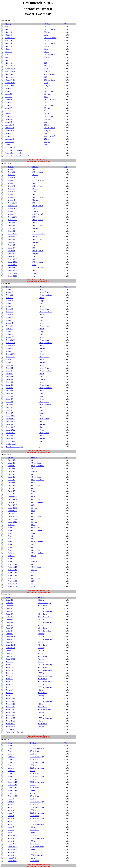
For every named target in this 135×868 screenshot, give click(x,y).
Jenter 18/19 (10, 125)
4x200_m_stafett (50, 38)
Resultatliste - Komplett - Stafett (17, 156)
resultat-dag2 (11, 444)
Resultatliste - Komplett (14, 153)
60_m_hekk (43, 606)
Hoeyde (47, 32)
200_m (47, 26)
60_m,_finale (44, 292)
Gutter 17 (9, 52)
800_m (42, 298)
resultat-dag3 (10, 147)
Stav (46, 97)
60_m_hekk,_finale (45, 617)
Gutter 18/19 (10, 63)
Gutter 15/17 (10, 38)
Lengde (47, 71)
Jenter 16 (9, 102)
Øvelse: (47, 24)
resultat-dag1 (11, 729)
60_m (42, 289)
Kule (46, 35)
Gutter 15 (9, 26)
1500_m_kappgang (45, 603)
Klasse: (8, 24)
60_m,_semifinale (46, 295)
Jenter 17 (9, 114)
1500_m (41, 600)
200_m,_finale (50, 29)
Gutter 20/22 (10, 77)
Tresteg (41, 634)
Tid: (66, 24)
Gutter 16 (9, 41)
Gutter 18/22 (10, 74)
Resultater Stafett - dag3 (14, 150)
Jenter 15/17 (10, 100)
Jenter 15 (9, 88)
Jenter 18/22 (10, 136)
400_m (41, 625)
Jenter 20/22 (10, 139)
